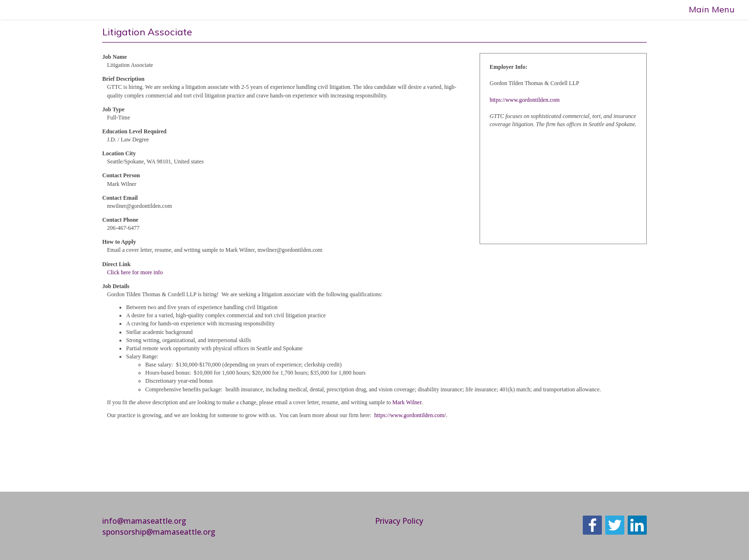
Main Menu (712, 9)
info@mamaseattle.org (144, 521)
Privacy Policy (399, 521)
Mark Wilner (407, 402)
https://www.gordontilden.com (525, 100)
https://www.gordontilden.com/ (410, 415)
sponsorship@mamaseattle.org (159, 532)
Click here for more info (135, 272)
